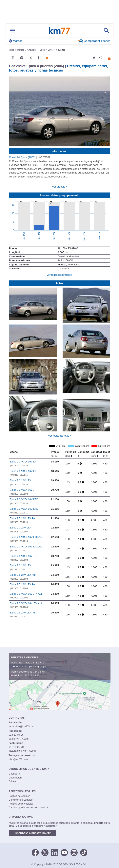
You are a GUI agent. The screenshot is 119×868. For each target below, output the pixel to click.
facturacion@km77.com (22, 751)
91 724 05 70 (37, 672)
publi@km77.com (19, 739)
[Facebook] (35, 852)
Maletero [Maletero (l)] (108, 454)
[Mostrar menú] (12, 31)
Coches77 (15, 774)
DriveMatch (15, 778)
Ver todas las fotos (60, 436)
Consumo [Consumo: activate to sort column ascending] (83, 454)
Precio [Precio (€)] (55, 454)
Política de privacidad (21, 804)
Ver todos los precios (59, 275)
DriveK (13, 781)
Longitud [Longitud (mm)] (96, 454)
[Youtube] (64, 852)
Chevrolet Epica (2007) (23, 157)
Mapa (43, 667)
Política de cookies (19, 796)
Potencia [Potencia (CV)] (71, 454)
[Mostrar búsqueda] (107, 31)
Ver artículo (59, 187)
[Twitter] (45, 852)
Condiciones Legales (21, 800)
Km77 (59, 31)
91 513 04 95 (32, 675)
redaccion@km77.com (22, 726)
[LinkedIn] (55, 852)
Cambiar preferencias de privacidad (29, 807)
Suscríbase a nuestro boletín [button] (33, 833)
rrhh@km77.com (18, 759)
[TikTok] (84, 852)
